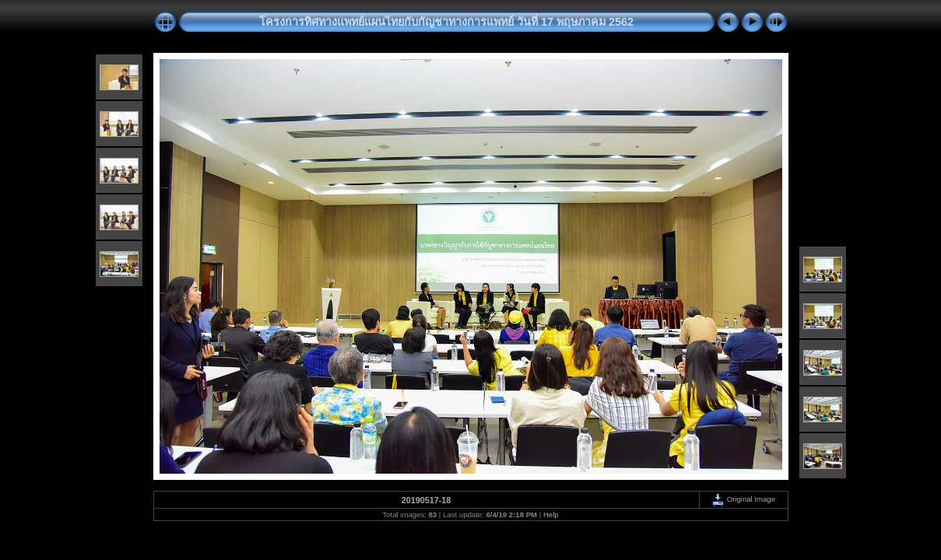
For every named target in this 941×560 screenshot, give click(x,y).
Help (551, 514)
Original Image (743, 499)
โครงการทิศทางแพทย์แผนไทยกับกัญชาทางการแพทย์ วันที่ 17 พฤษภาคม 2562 (446, 22)
